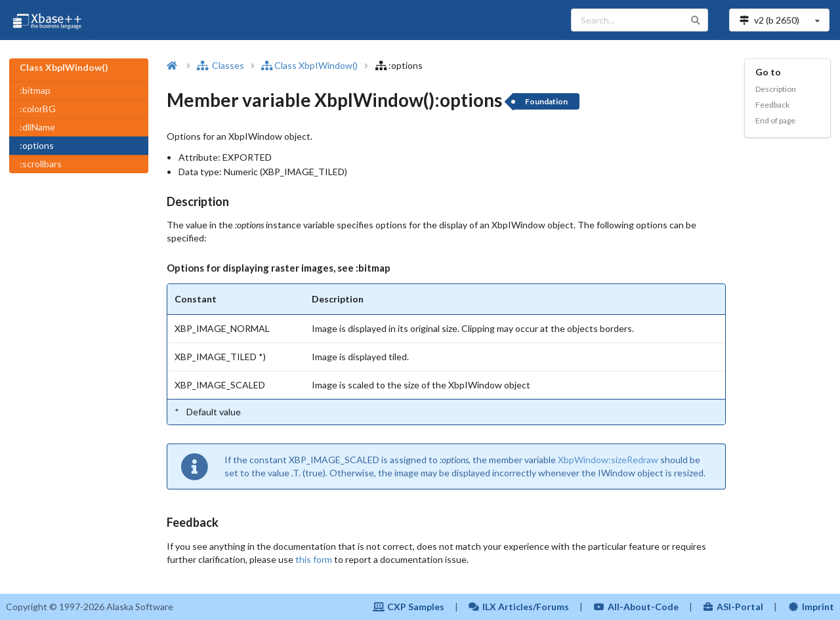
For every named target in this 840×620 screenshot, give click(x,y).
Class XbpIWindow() (309, 65)
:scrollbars (41, 164)
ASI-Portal (733, 607)
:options (37, 145)
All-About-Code (636, 607)
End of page (775, 120)
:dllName (37, 127)
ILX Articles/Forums (519, 607)
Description (776, 89)
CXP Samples (409, 607)
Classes (220, 65)
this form (314, 559)
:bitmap (35, 90)
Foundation (546, 101)
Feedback (772, 105)
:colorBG (38, 109)
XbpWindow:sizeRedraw (608, 460)
